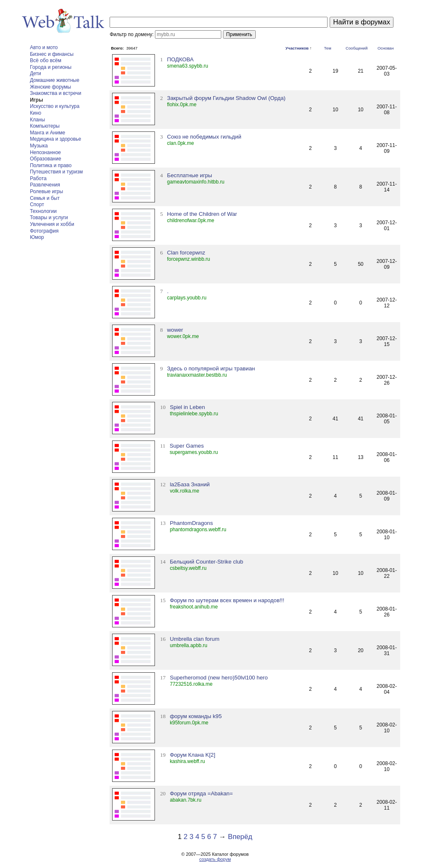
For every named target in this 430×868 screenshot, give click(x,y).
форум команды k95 (196, 716)
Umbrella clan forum (194, 639)
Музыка (39, 146)
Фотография (44, 231)
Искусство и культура (55, 106)
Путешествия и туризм (56, 172)
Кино (35, 113)
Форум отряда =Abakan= (201, 793)
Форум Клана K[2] (192, 755)
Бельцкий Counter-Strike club (206, 562)
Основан (386, 48)
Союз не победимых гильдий (204, 137)
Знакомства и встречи (55, 93)
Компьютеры (45, 126)
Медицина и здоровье (55, 139)
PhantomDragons (191, 523)
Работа (38, 178)
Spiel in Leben (187, 407)
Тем (328, 48)
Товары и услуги (49, 218)
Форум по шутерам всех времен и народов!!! (227, 600)
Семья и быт (45, 198)
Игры (36, 100)
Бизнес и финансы (52, 54)
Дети (35, 73)
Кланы (37, 120)
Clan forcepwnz (186, 253)
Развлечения (45, 185)
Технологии (43, 211)
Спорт (37, 205)
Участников (297, 48)
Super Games (187, 446)
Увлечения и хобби (52, 224)
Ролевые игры (46, 191)
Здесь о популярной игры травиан (211, 368)
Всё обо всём (46, 60)
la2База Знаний (190, 484)
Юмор (37, 237)
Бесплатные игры (190, 175)
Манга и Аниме (47, 133)
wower (175, 330)
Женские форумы (50, 87)
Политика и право (51, 165)
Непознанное (45, 152)
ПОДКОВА (180, 59)
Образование (45, 159)
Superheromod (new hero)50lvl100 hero (219, 678)
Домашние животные (55, 80)
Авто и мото (44, 47)
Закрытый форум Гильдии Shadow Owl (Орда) (226, 98)
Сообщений (357, 48)
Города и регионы (51, 67)
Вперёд (240, 837)
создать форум (215, 859)
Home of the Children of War (202, 214)
